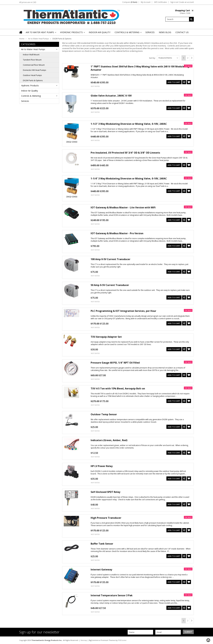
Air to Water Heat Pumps (41, 33)
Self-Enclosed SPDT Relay (105, 492)
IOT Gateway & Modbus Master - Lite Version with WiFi (123, 207)
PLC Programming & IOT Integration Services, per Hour (123, 311)
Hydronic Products (72, 33)
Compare (130, 2)
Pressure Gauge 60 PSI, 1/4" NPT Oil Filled (115, 363)
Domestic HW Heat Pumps (35, 70)
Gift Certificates (160, 2)
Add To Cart (174, 82)
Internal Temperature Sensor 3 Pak (112, 595)
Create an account (186, 2)
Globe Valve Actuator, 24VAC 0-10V (111, 96)
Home (22, 39)
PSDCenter (122, 640)
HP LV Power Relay (102, 466)
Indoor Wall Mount (31, 55)
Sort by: (152, 58)
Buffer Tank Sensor (102, 544)
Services (150, 32)
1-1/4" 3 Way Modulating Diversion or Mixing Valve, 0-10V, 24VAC (129, 179)
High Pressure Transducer (106, 518)
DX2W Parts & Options (33, 80)
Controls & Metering (128, 33)
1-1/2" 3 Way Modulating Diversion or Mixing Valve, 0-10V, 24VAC (129, 124)
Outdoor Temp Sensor (104, 414)
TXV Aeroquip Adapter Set (106, 337)
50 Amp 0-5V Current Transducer (110, 285)
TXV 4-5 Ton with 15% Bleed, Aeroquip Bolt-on (118, 388)
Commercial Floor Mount (34, 65)
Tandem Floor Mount (32, 60)
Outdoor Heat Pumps (32, 75)
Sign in (173, 2)
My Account (146, 2)
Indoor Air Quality (100, 32)
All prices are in (28, 2)
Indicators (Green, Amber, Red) (109, 440)
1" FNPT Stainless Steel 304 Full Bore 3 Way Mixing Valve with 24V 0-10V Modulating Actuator (140, 68)
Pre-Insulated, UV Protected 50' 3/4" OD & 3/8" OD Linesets (125, 153)
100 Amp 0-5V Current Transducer (110, 259)
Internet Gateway (101, 570)
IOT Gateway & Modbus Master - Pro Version (117, 233)
